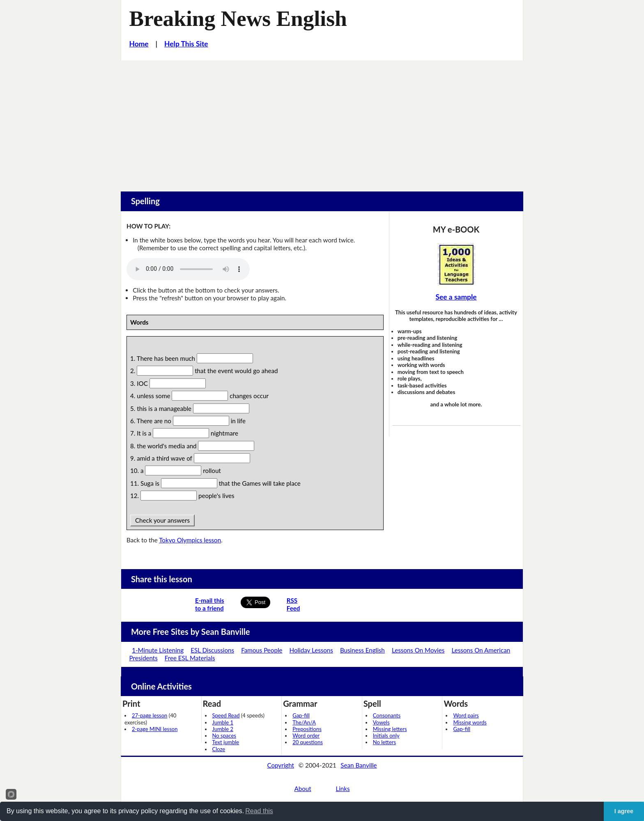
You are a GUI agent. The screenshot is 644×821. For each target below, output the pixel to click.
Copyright (281, 765)
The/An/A (304, 722)
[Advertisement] (322, 122)
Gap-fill (301, 715)
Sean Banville (359, 765)
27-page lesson (149, 715)
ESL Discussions (212, 650)
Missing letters (390, 729)
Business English (362, 650)
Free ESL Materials (190, 658)
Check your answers (162, 520)
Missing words (470, 722)
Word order (306, 736)
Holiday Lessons (311, 650)
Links (343, 789)
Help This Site (186, 44)
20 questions (308, 742)
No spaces (224, 736)
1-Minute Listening (158, 650)
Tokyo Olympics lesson (190, 540)
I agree (624, 811)
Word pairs (466, 715)
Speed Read (226, 715)
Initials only (386, 736)
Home (139, 44)
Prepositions (307, 729)
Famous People (262, 650)
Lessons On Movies (418, 650)
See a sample (456, 297)
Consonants (387, 715)
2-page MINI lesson (155, 729)
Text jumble (226, 742)
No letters (384, 742)
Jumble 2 (223, 729)
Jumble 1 (223, 722)
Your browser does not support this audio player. (188, 269)
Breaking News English (238, 18)
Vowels (381, 722)
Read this (259, 811)
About (302, 789)
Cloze (219, 749)
